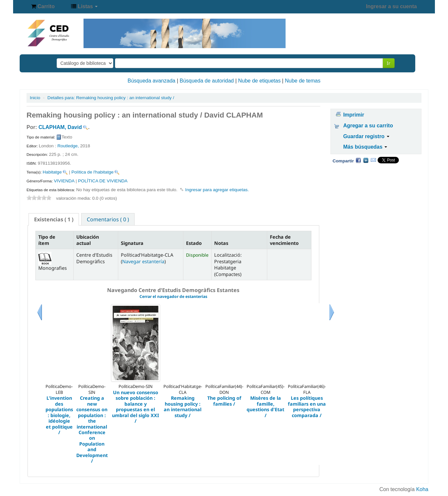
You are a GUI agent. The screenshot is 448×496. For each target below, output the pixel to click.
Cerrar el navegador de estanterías (173, 296)
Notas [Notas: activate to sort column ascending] (221, 243)
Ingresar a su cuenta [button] (391, 6)
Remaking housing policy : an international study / (111, 98)
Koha (422, 489)
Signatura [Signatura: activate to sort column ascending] (132, 243)
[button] (43, 7)
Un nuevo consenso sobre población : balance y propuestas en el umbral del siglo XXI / (136, 407)
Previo (40, 320)
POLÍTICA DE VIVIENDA (103, 181)
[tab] (54, 219)
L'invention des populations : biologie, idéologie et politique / (59, 415)
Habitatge (52, 172)
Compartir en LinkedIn (366, 160)
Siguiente (332, 320)
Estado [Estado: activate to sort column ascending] (194, 243)
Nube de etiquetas (259, 81)
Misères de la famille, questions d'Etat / (265, 407)
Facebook (358, 160)
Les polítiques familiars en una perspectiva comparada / (307, 407)
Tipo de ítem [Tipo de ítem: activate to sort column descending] (47, 240)
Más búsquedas (365, 147)
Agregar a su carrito (368, 126)
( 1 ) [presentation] (54, 219)
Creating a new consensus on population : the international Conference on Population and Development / (92, 430)
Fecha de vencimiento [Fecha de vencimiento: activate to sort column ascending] (284, 240)
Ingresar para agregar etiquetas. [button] (217, 190)
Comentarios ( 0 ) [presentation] (108, 219)
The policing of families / (224, 401)
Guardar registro (366, 136)
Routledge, (69, 146)
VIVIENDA (64, 181)
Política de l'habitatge (93, 172)
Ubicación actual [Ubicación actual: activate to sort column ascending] (88, 240)
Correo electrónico (373, 160)
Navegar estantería (143, 261)
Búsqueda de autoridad (207, 81)
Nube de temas (303, 81)
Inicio (35, 98)
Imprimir (354, 115)
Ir (389, 63)
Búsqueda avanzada (152, 81)
